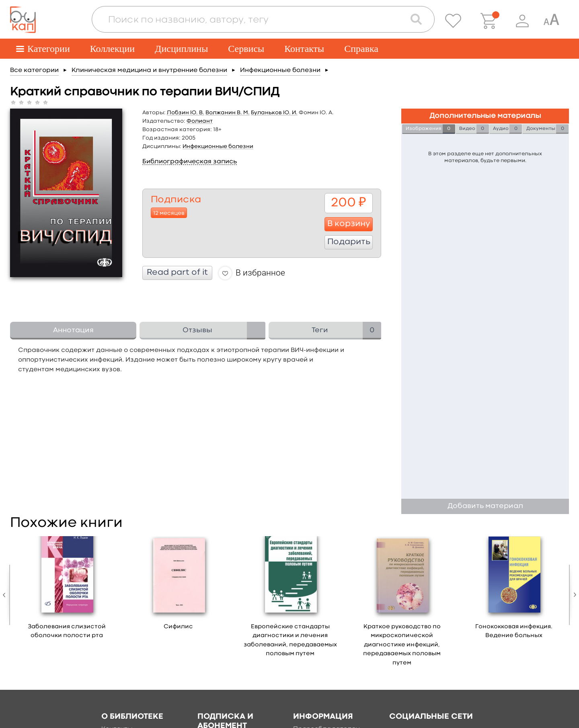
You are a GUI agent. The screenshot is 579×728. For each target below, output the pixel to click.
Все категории (34, 70)
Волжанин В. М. (228, 113)
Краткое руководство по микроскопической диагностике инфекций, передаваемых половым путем (402, 645)
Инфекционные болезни (280, 70)
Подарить (349, 242)
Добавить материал (485, 506)
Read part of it (177, 273)
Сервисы (246, 49)
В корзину (349, 224)
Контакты (304, 49)
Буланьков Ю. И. (274, 113)
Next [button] (573, 595)
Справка (361, 49)
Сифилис (178, 627)
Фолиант (200, 121)
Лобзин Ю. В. (186, 113)
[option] (67, 590)
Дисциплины (181, 49)
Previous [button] (6, 595)
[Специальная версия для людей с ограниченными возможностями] (551, 21)
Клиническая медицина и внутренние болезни (149, 70)
